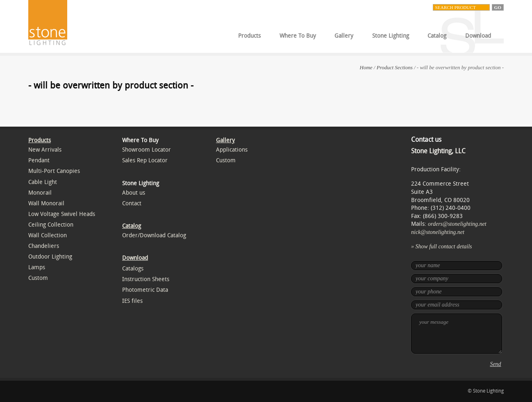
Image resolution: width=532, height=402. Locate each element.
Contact (132, 203)
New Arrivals (45, 150)
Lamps (37, 267)
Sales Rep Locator (145, 160)
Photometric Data (145, 290)
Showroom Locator (147, 150)
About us (134, 193)
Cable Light (43, 182)
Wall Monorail (46, 203)
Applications (232, 150)
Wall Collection (48, 235)
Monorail (40, 193)
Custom (38, 278)
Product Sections (395, 67)
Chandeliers (44, 246)
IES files (132, 301)
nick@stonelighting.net (438, 232)
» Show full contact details (442, 246)
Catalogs (133, 269)
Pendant (39, 160)
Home (366, 67)
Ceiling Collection (51, 225)
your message (457, 334)
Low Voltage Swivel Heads (62, 214)
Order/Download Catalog (154, 235)
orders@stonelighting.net (457, 224)
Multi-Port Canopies (54, 171)
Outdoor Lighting (50, 257)
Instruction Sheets (146, 279)
